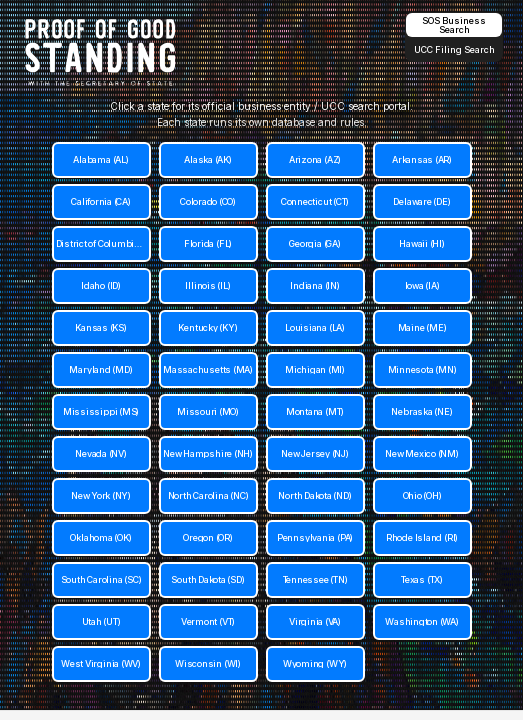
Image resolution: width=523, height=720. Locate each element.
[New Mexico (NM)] (422, 454)
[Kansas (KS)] (101, 328)
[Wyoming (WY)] (315, 664)
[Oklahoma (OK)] (101, 538)
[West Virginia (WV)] (101, 664)
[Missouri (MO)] (208, 412)
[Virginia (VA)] (315, 622)
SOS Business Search (454, 25)
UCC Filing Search (454, 49)
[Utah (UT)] (101, 622)
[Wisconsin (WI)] (208, 664)
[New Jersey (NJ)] (315, 454)
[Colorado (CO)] (208, 202)
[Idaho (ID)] (101, 286)
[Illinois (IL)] (208, 286)
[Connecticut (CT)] (315, 202)
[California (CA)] (101, 202)
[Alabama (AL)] (101, 160)
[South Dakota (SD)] (208, 580)
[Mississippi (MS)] (101, 412)
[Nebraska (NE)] (422, 412)
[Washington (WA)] (422, 622)
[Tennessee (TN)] (315, 580)
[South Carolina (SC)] (101, 580)
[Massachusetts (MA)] (208, 370)
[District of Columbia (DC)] (101, 244)
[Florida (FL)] (208, 244)
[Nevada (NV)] (101, 454)
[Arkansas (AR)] (422, 160)
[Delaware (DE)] (422, 202)
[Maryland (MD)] (101, 370)
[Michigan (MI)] (315, 370)
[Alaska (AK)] (208, 160)
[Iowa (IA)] (422, 286)
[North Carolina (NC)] (208, 496)
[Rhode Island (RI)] (422, 538)
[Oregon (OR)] (208, 538)
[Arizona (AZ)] (315, 160)
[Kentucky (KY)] (208, 328)
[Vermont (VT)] (208, 622)
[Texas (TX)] (422, 580)
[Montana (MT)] (315, 412)
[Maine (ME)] (422, 328)
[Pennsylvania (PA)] (315, 538)
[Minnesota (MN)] (422, 370)
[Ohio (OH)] (422, 496)
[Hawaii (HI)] (422, 244)
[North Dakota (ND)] (315, 496)
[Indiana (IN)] (315, 286)
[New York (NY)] (101, 496)
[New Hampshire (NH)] (208, 454)
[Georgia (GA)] (315, 244)
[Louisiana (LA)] (315, 328)
